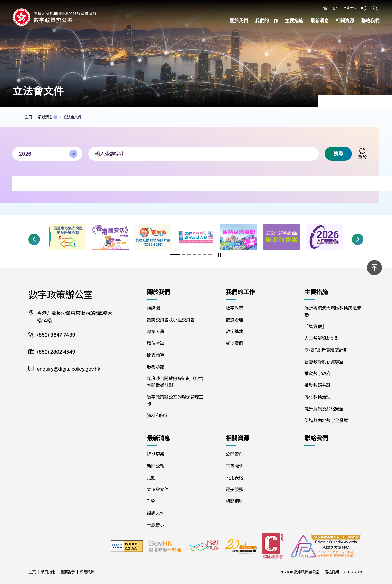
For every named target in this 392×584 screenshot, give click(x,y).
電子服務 (234, 489)
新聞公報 (156, 466)
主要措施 (294, 21)
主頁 (32, 572)
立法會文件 (158, 489)
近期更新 (156, 454)
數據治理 (234, 320)
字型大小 (350, 8)
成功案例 (234, 343)
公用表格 (234, 478)
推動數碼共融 (317, 385)
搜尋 (338, 154)
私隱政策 (87, 572)
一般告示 (156, 525)
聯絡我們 (370, 21)
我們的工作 (266, 21)
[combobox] (47, 154)
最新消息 (320, 21)
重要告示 (68, 572)
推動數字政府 (317, 373)
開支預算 (156, 355)
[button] (34, 239)
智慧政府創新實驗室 (324, 362)
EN (336, 8)
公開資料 (234, 454)
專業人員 (156, 331)
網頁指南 (48, 572)
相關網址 (234, 501)
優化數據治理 (317, 397)
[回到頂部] (374, 268)
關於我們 (239, 21)
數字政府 (234, 308)
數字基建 (234, 331)
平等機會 (234, 466)
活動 (151, 478)
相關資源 (345, 21)
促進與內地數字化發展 (326, 420)
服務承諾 (156, 367)
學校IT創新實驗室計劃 (326, 350)
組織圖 (153, 308)
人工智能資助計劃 (322, 338)
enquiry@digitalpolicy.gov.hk (69, 369)
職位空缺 (156, 343)
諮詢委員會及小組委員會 (171, 320)
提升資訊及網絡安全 (324, 409)
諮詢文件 (156, 513)
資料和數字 (158, 415)
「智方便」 (315, 326)
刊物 (151, 501)
